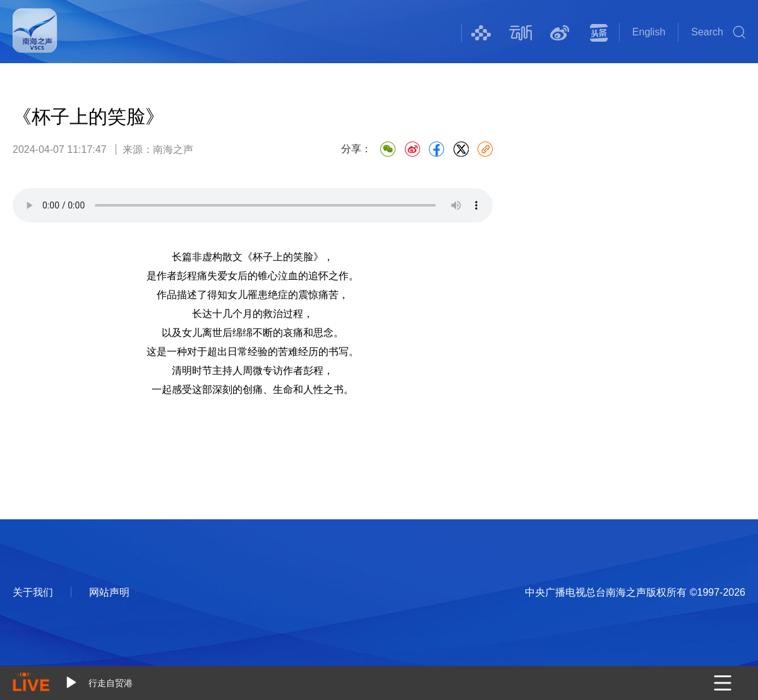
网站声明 (109, 592)
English (649, 32)
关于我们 (33, 592)
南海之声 (35, 39)
